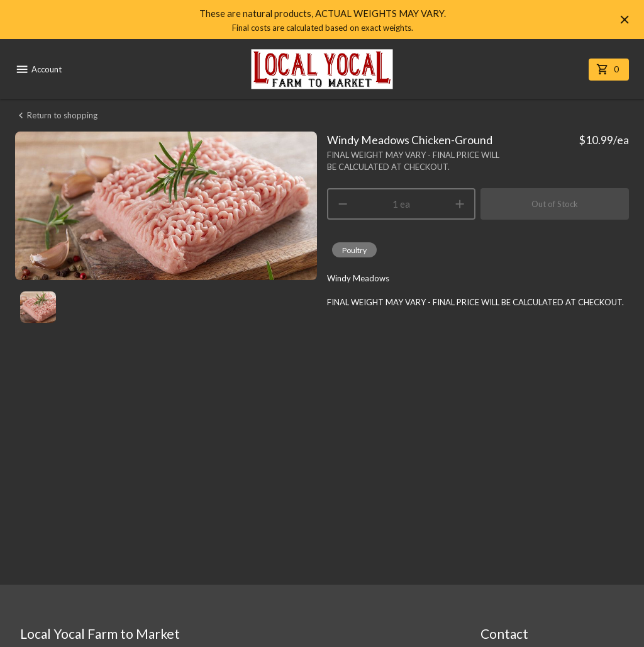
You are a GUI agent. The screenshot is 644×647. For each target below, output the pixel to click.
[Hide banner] (625, 20)
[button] (354, 250)
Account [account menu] (38, 69)
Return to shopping (56, 115)
